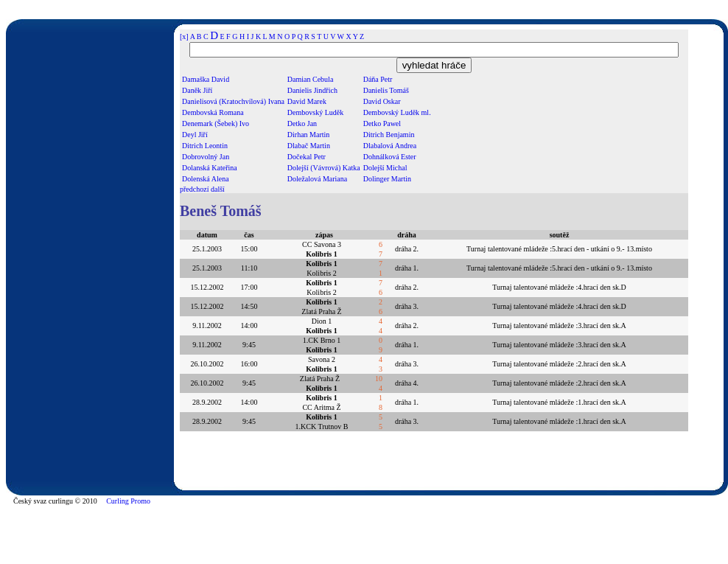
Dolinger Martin (387, 179)
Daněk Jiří (197, 90)
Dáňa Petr (378, 79)
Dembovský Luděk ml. (397, 112)
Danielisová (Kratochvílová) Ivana (233, 101)
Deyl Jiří (195, 135)
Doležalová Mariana (317, 179)
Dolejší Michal (385, 168)
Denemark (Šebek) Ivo (216, 123)
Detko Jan (302, 123)
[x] (184, 36)
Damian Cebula (310, 79)
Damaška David (206, 79)
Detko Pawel (382, 123)
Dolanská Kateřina (210, 168)
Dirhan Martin (309, 135)
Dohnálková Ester (390, 157)
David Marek (307, 101)
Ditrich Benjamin (389, 135)
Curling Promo (128, 501)
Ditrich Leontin (205, 146)
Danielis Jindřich (312, 90)
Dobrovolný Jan (206, 157)
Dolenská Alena (206, 179)
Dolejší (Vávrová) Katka (324, 168)
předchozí (194, 189)
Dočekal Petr (307, 157)
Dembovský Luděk (315, 112)
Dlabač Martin (309, 146)
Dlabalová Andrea (390, 146)
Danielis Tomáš (386, 90)
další (218, 189)
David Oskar (382, 101)
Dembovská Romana (213, 112)
